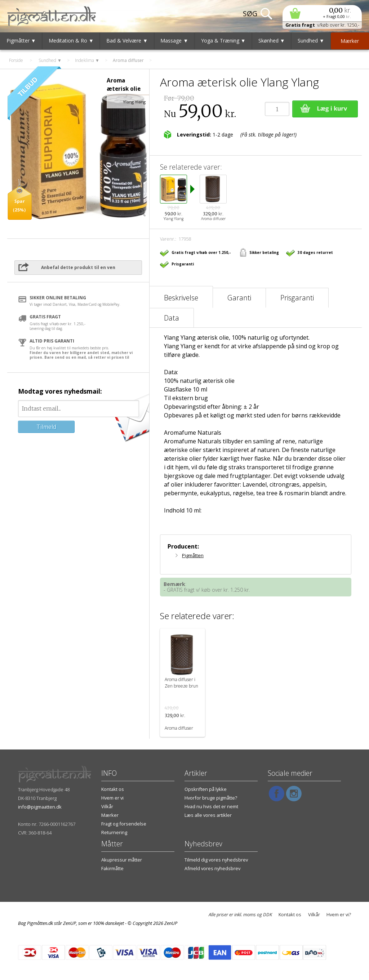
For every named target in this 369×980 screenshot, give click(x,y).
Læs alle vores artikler (208, 815)
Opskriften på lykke (206, 789)
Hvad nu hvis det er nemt (211, 806)
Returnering (114, 832)
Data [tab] (172, 318)
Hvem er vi (112, 798)
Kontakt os (113, 789)
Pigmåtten (193, 555)
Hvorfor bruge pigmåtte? (211, 798)
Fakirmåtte (112, 868)
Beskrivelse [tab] (181, 298)
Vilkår (107, 806)
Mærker (110, 815)
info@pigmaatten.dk (40, 807)
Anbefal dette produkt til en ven (78, 267)
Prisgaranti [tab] (297, 298)
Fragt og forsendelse (124, 824)
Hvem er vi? (339, 914)
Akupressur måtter (122, 860)
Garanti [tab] (239, 298)
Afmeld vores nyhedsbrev (212, 868)
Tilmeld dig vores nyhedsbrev (216, 860)
